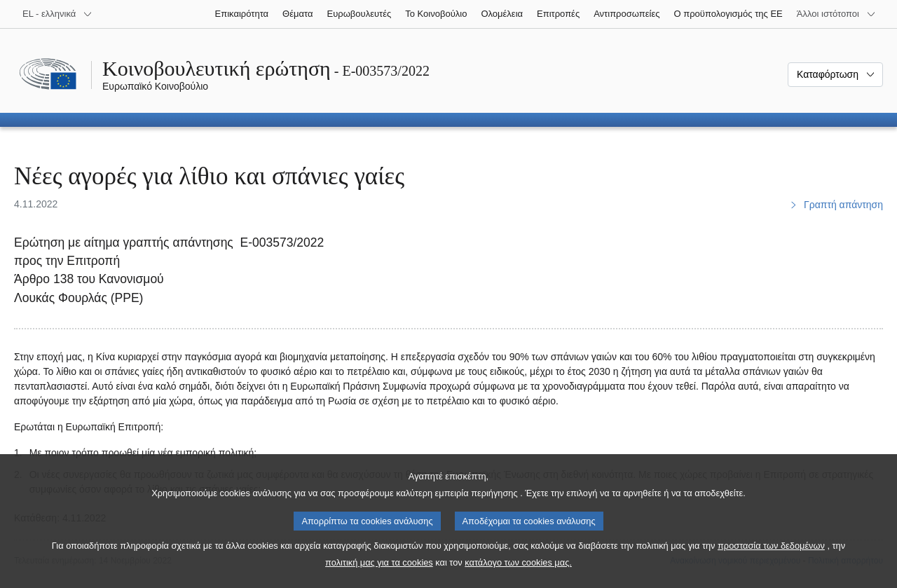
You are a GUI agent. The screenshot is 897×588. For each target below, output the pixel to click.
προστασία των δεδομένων (771, 567)
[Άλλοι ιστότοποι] (836, 14)
